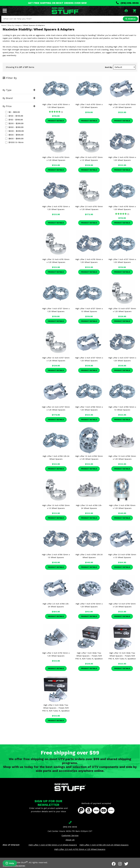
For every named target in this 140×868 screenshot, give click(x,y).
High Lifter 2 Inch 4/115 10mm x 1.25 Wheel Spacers (89, 261)
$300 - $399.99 (14, 127)
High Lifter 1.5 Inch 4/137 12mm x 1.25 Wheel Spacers (56, 359)
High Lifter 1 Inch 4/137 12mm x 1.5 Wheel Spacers (89, 310)
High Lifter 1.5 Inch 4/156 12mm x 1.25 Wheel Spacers (122, 458)
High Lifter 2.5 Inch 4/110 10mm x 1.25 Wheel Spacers (89, 208)
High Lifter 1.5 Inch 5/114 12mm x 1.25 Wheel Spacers (122, 605)
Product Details (56, 121)
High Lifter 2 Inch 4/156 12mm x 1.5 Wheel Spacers (56, 556)
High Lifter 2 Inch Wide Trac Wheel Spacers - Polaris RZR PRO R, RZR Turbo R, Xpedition (56, 708)
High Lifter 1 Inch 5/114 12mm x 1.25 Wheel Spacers (89, 605)
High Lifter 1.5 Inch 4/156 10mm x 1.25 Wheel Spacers (89, 458)
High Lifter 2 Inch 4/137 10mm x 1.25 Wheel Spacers (89, 359)
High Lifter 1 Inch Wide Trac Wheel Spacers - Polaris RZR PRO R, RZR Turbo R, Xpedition (89, 656)
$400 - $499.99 (14, 131)
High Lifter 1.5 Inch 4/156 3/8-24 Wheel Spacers (89, 507)
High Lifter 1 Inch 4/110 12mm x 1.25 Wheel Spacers (89, 106)
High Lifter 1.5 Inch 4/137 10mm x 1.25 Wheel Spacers (122, 310)
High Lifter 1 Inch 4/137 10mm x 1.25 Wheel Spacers (122, 261)
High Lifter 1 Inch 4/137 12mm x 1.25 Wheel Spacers (56, 310)
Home (4, 25)
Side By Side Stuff (18, 862)
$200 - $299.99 (14, 123)
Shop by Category (15, 25)
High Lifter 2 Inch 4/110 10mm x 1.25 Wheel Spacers (122, 159)
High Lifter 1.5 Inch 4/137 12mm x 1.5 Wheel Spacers (89, 159)
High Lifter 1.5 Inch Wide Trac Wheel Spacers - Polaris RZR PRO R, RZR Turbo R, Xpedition (122, 656)
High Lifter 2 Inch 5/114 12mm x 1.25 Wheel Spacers (56, 654)
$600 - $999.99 (14, 139)
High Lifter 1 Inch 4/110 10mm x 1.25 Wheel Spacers (56, 106)
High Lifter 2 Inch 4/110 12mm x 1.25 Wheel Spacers (56, 208)
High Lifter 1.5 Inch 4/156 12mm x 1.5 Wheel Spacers (56, 507)
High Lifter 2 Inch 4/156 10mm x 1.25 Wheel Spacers (122, 507)
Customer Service (70, 836)
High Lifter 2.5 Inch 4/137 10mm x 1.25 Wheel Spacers (56, 408)
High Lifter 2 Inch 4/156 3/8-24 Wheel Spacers (89, 556)
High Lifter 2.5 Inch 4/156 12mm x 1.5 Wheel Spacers (122, 556)
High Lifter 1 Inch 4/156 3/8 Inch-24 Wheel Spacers (104, 845)
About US (70, 840)
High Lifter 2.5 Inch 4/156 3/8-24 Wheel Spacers (56, 605)
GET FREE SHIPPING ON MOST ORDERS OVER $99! (57, 3)
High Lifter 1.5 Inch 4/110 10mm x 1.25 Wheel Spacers (122, 106)
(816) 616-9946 (127, 3)
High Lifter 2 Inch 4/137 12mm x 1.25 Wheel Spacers (122, 359)
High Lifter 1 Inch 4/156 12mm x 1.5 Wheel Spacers (122, 408)
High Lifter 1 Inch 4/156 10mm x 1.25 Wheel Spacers (89, 408)
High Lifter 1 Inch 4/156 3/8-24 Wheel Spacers (56, 458)
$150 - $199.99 (14, 120)
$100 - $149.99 (14, 116)
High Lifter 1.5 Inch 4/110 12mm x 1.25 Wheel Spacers (56, 159)
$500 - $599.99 (14, 135)
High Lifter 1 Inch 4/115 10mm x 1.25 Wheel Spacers (122, 208)
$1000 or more (14, 142)
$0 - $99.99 (13, 112)
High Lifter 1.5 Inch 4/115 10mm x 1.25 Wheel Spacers (56, 261)
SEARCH (130, 19)
